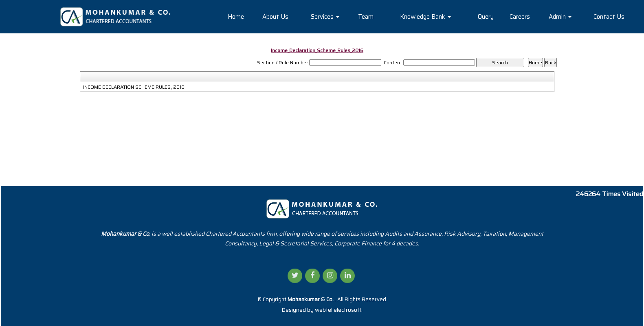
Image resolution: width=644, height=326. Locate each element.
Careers (520, 17)
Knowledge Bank (425, 17)
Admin (560, 17)
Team (366, 17)
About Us (275, 17)
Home (236, 17)
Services (325, 17)
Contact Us (609, 17)
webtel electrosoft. (339, 310)
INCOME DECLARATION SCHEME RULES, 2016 (134, 87)
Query (486, 17)
